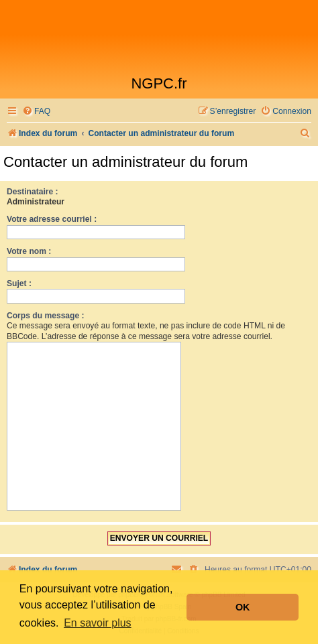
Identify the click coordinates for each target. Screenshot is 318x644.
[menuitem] (36, 112)
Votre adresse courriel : (52, 219)
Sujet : (19, 283)
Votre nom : (29, 251)
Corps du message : (46, 316)
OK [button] (243, 607)
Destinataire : (33, 192)
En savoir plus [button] (98, 623)
